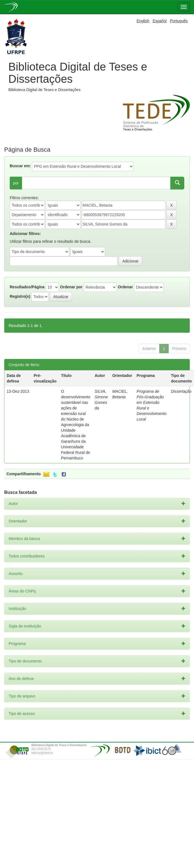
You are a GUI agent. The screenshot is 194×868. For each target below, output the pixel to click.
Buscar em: (20, 166)
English (143, 21)
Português (179, 21)
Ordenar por (71, 287)
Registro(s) (20, 296)
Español (160, 21)
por (16, 183)
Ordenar (125, 287)
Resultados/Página (27, 287)
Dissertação (181, 391)
